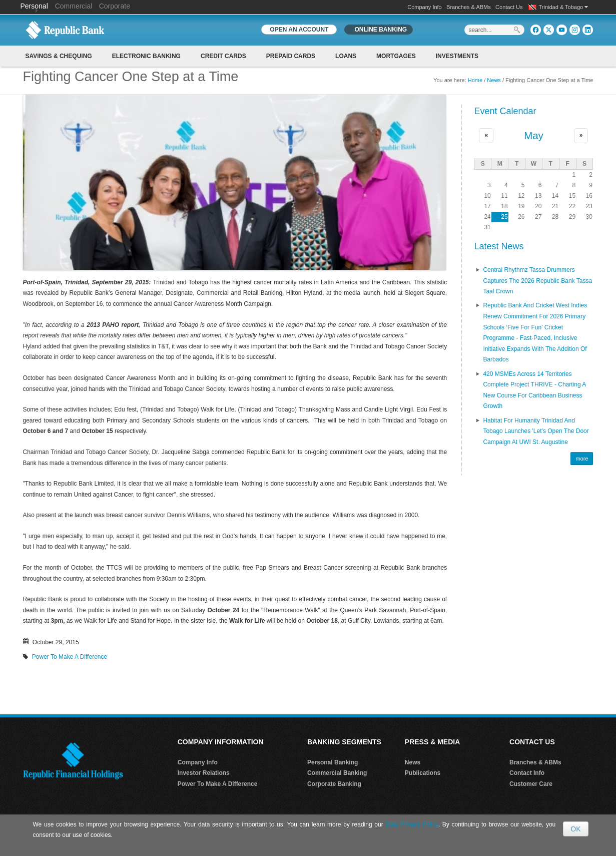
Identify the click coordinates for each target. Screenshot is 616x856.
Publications (423, 773)
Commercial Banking (337, 773)
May (534, 136)
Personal (35, 6)
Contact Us (509, 7)
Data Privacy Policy (412, 824)
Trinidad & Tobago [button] (564, 7)
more (582, 459)
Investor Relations (204, 773)
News (494, 80)
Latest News (499, 246)
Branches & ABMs (469, 7)
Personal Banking (333, 762)
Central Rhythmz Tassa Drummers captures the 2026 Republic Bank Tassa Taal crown (537, 281)
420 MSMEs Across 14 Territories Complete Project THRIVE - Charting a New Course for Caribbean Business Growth (534, 390)
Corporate (115, 6)
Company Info (424, 7)
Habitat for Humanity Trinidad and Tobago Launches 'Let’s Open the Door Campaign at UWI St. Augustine (536, 431)
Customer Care (531, 784)
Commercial (74, 6)
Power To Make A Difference (70, 657)
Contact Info (527, 773)
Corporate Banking (334, 784)
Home (475, 80)
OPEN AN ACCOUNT (299, 30)
